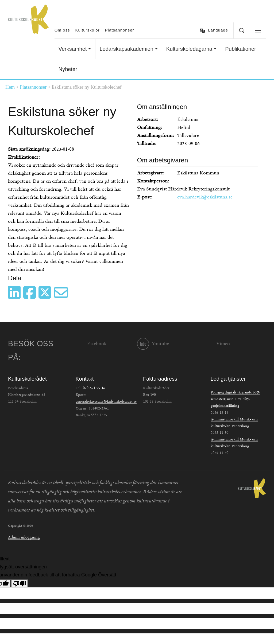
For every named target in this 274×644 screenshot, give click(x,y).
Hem (10, 87)
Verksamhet (73, 49)
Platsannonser (120, 30)
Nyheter (68, 69)
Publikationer (241, 49)
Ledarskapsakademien (126, 49)
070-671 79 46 (94, 388)
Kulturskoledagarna (189, 49)
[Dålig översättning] (20, 583)
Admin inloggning (24, 537)
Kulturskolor (87, 30)
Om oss (62, 30)
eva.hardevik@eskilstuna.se (205, 197)
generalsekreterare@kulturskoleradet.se (106, 401)
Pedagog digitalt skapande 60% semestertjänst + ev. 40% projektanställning (235, 399)
